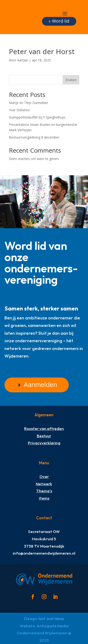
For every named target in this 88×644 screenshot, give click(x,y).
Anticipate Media (53, 626)
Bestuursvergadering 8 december (34, 137)
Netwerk (44, 484)
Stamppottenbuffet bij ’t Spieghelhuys (37, 117)
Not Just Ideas (51, 618)
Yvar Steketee (19, 110)
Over (44, 476)
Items (44, 498)
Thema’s (44, 491)
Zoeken (71, 80)
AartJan (23, 60)
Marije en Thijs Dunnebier (29, 103)
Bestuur (44, 436)
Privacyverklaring (44, 443)
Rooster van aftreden (44, 428)
